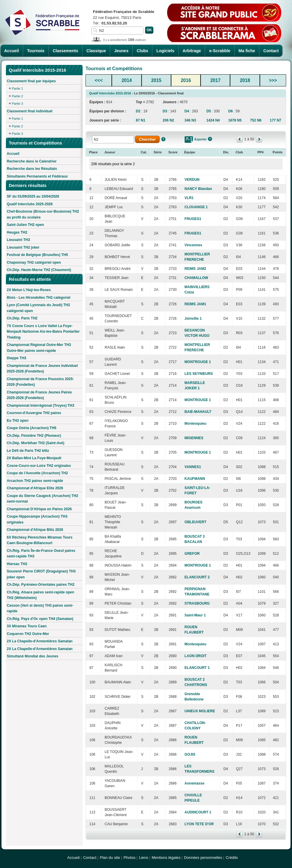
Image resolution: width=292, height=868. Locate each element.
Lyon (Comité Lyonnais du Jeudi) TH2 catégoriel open (38, 308)
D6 (231, 111)
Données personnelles (203, 858)
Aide (163, 139)
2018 (245, 80)
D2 (138, 111)
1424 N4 (213, 120)
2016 (186, 80)
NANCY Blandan (198, 189)
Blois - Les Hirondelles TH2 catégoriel (38, 298)
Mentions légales (166, 858)
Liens (143, 858)
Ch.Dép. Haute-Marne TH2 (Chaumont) (39, 270)
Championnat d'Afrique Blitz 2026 (35, 530)
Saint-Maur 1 (195, 615)
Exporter (201, 139)
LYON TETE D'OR (199, 824)
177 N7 (276, 120)
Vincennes (193, 245)
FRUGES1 (193, 219)
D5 (209, 111)
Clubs (142, 51)
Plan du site (110, 858)
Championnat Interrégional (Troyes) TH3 (41, 406)
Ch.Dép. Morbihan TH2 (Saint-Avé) (36, 443)
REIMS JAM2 (195, 269)
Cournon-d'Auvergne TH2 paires (34, 413)
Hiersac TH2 (17, 564)
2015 (156, 80)
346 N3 (190, 120)
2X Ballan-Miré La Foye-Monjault (34, 458)
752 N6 (256, 120)
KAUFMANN (195, 479)
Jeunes (121, 51)
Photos (129, 858)
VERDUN (192, 180)
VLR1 (189, 198)
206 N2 (169, 120)
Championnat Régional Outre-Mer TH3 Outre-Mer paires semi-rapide (39, 348)
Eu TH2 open (18, 421)
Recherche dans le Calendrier (32, 161)
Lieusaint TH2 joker (23, 247)
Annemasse (195, 783)
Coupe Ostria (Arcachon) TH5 (32, 428)
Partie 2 (17, 96)
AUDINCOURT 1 (198, 812)
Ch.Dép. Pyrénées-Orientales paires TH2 (41, 585)
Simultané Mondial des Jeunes (33, 656)
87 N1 (141, 120)
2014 (127, 80)
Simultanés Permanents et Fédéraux (37, 176)
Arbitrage (192, 51)
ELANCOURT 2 (197, 577)
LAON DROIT (196, 656)
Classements (65, 51)
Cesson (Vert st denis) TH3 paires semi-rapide (40, 608)
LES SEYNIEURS (199, 374)
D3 (165, 111)
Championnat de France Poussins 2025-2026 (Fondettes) (40, 382)
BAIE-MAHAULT (198, 412)
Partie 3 (17, 104)
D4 (187, 111)
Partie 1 (17, 88)
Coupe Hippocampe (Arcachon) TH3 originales (37, 519)
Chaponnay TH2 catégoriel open (34, 262)
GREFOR (192, 554)
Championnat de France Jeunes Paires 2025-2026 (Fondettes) (39, 395)
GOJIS (190, 754)
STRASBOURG (197, 603)
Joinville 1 (193, 319)
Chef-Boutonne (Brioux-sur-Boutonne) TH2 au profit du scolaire (43, 214)
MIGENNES (194, 438)
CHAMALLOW (196, 278)
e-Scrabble (220, 51)
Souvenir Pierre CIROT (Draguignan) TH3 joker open (41, 574)
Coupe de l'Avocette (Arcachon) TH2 (37, 473)
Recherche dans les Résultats (32, 169)
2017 (215, 80)
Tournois (36, 51)
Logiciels (165, 51)
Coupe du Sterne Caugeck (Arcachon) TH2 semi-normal (42, 499)
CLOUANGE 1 (196, 207)
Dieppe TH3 (17, 358)
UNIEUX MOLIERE (200, 711)
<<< (99, 80)
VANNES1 (193, 467)
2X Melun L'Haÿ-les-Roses (29, 290)
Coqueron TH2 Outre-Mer (28, 634)
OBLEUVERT (196, 522)
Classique (96, 51)
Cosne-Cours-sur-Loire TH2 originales (39, 466)
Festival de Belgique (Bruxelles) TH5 (37, 255)
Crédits (232, 858)
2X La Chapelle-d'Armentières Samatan (40, 641)
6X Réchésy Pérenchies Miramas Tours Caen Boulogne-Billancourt (40, 540)
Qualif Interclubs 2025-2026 (30, 204)
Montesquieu (196, 424)
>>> (273, 80)
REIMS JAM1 (195, 304)
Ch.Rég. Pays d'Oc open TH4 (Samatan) (40, 619)
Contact (271, 51)
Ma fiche (247, 51)
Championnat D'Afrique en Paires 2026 (39, 509)
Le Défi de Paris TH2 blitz (28, 451)
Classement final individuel (30, 111)
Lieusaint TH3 (18, 240)
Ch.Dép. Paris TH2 (22, 318)
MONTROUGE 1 (198, 362)
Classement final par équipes (31, 81)
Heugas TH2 (17, 232)
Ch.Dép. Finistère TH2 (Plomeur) (34, 436)
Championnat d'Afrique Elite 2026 (35, 488)
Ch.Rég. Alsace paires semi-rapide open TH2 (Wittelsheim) (40, 595)
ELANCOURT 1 (197, 668)
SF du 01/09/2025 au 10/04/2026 (33, 196)
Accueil (12, 51)
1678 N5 (235, 120)
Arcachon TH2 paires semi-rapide (35, 481)
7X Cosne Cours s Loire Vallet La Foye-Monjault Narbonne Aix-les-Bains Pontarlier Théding (43, 332)
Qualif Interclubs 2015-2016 (110, 93)
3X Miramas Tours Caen (27, 626)
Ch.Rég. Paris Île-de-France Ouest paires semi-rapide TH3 (41, 554)
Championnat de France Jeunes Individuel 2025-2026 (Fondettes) (42, 369)
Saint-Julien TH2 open (25, 225)
